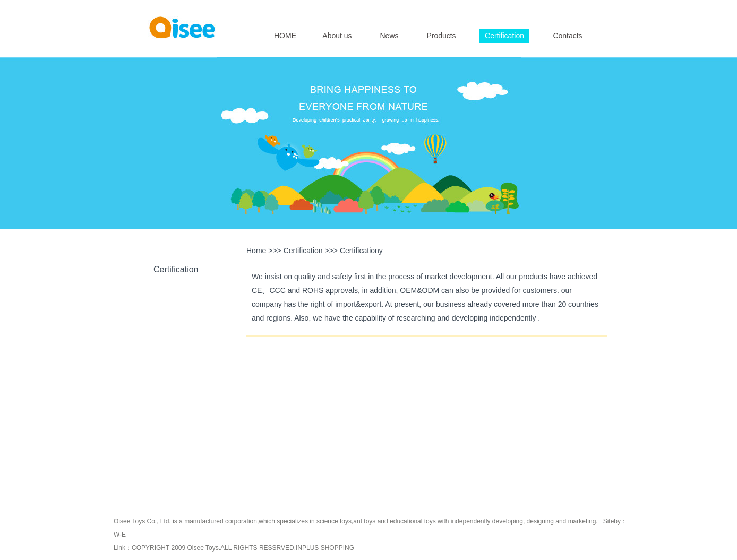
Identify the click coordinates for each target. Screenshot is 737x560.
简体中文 (585, 8)
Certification (504, 36)
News (389, 36)
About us (337, 36)
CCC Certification (175, 417)
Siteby (612, 521)
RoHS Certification (175, 318)
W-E (120, 535)
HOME (285, 36)
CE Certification (175, 368)
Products (441, 36)
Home (256, 251)
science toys (334, 521)
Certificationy (361, 251)
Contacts (567, 36)
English (556, 8)
